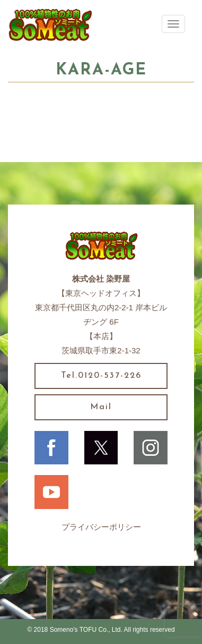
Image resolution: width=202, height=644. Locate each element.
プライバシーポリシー (101, 527)
